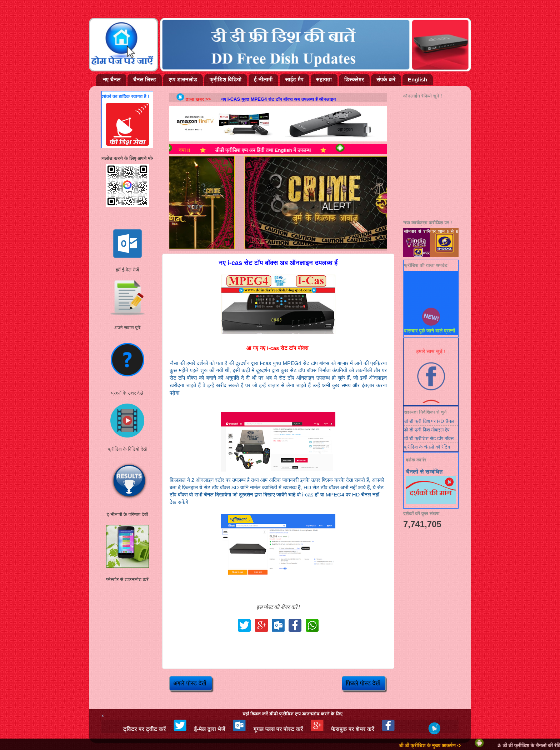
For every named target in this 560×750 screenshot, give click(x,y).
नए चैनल (112, 79)
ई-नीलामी (263, 79)
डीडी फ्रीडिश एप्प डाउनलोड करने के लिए (292, 714)
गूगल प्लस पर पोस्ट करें (294, 729)
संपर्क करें (386, 79)
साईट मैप (294, 79)
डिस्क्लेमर (354, 79)
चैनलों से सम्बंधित (424, 472)
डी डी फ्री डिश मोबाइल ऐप (427, 430)
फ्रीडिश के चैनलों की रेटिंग (427, 447)
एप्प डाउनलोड (183, 79)
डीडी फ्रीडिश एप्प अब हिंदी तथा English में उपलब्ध (276, 150)
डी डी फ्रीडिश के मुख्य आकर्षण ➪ (446, 746)
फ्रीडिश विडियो (226, 79)
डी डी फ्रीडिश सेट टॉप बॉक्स (429, 438)
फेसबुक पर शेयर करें (369, 729)
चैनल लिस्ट (144, 79)
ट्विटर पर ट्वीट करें (161, 729)
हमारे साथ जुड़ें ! (431, 355)
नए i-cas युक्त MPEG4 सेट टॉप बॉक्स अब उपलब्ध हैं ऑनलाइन (288, 99)
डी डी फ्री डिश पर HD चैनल (429, 421)
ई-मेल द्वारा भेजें (226, 729)
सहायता (324, 79)
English (417, 79)
